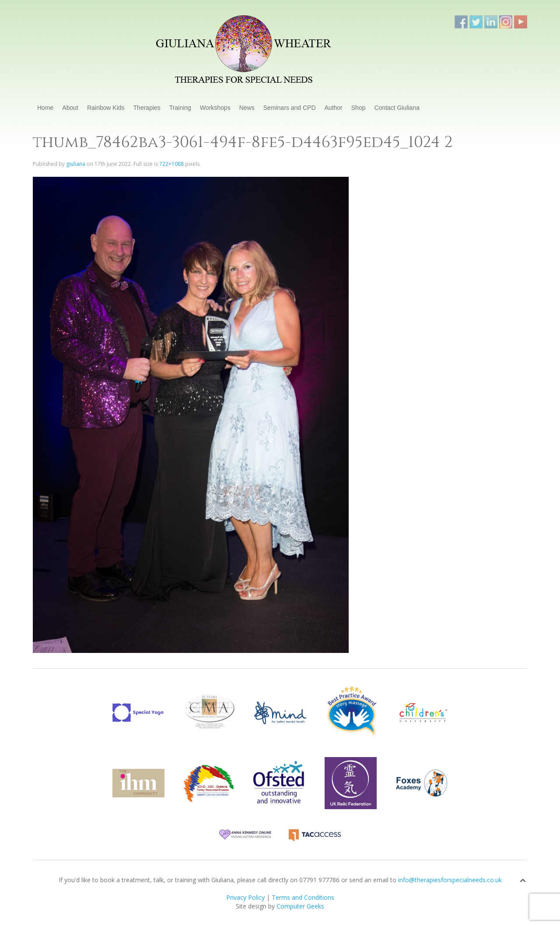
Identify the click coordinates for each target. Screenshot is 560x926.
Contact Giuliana (397, 108)
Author (334, 108)
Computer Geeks (300, 906)
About (70, 108)
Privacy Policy (245, 897)
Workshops (215, 108)
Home (45, 108)
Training (180, 108)
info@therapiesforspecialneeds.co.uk (450, 880)
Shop (359, 108)
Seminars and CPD (290, 108)
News (247, 108)
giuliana (76, 164)
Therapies (147, 108)
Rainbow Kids (106, 108)
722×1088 (171, 164)
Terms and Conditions (303, 897)
